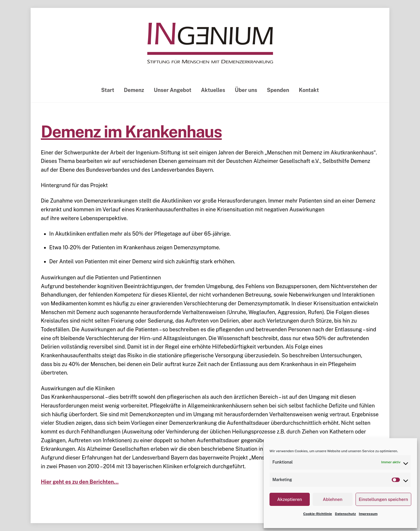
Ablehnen (333, 499)
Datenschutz (345, 514)
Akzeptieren (289, 499)
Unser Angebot (173, 90)
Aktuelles (213, 90)
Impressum (368, 514)
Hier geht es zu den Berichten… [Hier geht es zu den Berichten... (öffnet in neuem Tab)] (80, 482)
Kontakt (309, 90)
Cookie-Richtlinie (318, 514)
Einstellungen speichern (383, 499)
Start (108, 90)
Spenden (278, 90)
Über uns (246, 90)
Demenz (134, 90)
